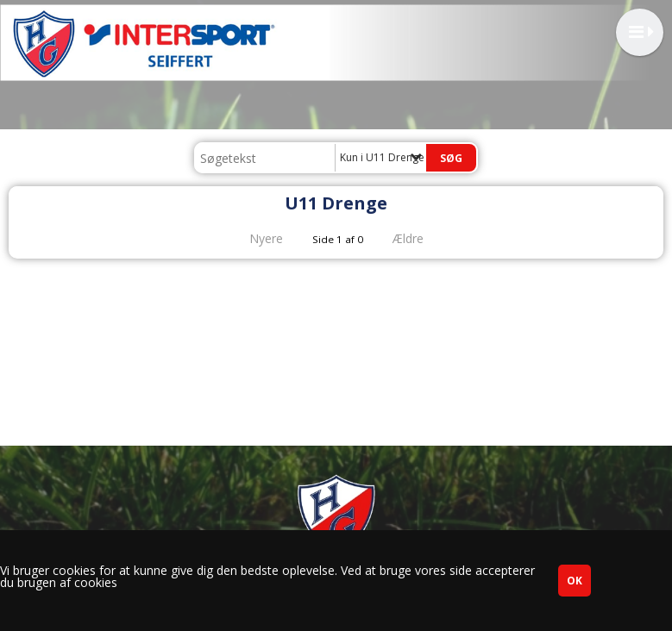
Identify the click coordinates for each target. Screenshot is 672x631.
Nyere (256, 238)
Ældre (420, 238)
